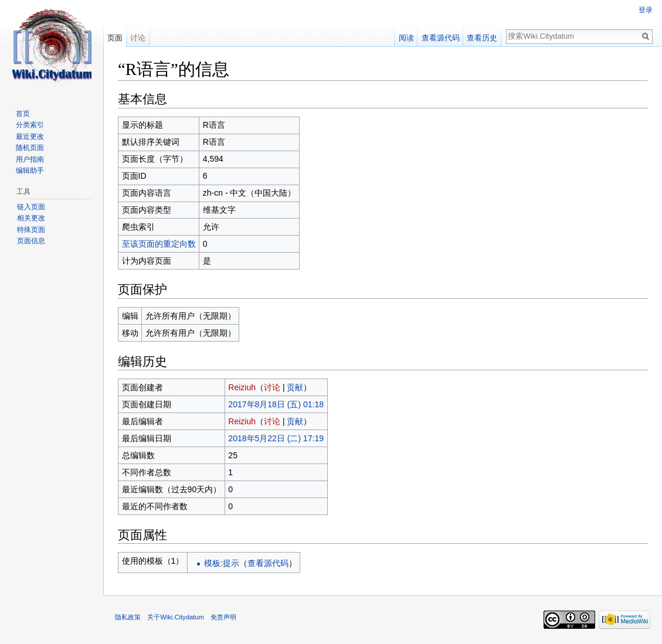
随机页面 (30, 148)
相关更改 (31, 218)
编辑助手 (30, 171)
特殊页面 (31, 230)
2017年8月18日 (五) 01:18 (276, 404)
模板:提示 (222, 563)
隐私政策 (128, 617)
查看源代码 (268, 563)
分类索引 (30, 125)
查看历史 (482, 38)
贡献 (295, 387)
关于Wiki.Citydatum (176, 617)
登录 (646, 10)
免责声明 (223, 617)
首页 (23, 114)
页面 (115, 38)
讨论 (272, 387)
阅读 (406, 38)
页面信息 (31, 241)
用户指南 (30, 159)
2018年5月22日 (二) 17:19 (276, 438)
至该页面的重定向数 (159, 244)
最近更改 (30, 137)
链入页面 (31, 207)
